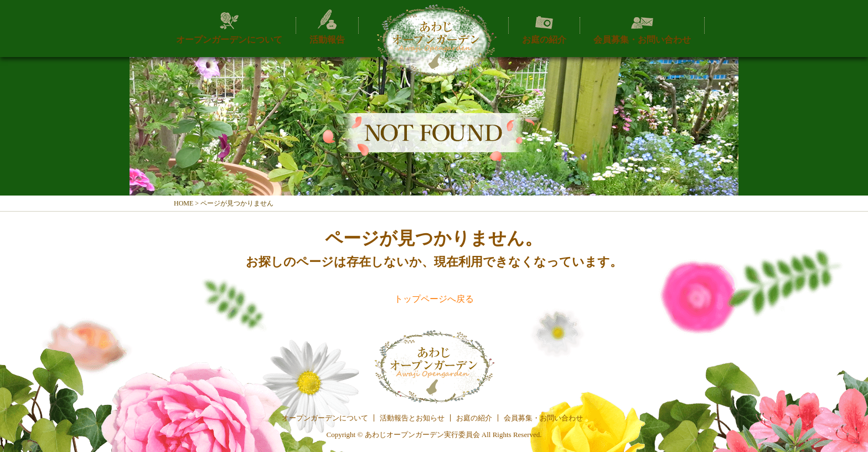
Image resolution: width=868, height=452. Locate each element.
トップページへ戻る (434, 299)
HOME (184, 203)
